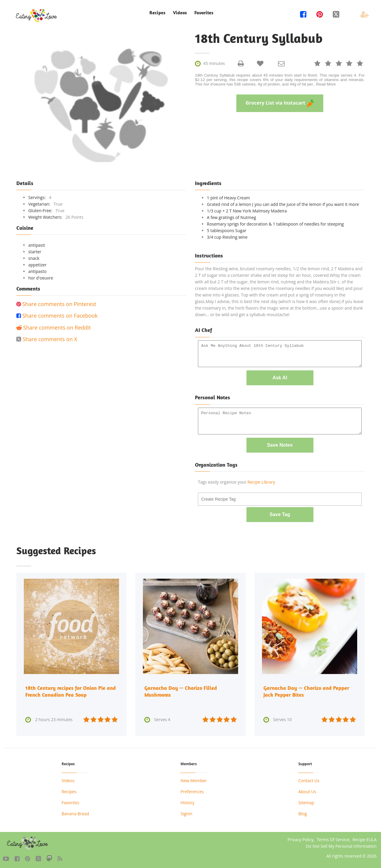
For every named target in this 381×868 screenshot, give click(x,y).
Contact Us (309, 779)
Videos (180, 13)
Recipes (157, 13)
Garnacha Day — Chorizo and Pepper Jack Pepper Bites (306, 690)
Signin (186, 812)
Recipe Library (261, 481)
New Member (193, 779)
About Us (307, 790)
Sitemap (306, 801)
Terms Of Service (333, 838)
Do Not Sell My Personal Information (341, 845)
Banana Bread (75, 812)
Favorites (204, 13)
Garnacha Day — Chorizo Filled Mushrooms (181, 690)
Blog (303, 812)
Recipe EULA (364, 838)
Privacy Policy (300, 838)
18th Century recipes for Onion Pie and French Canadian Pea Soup (71, 690)
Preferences (192, 790)
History (187, 801)
